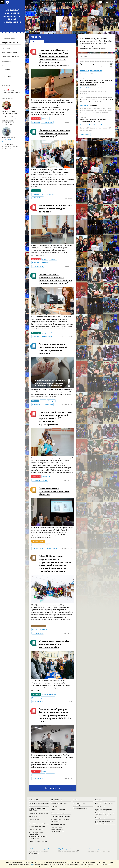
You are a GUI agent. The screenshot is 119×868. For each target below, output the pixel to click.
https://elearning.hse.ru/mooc (97, 849)
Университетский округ (59, 824)
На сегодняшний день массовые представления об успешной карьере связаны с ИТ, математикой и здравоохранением (55, 418)
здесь (108, 862)
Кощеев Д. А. (85, 71)
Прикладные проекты (80, 808)
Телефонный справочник (37, 826)
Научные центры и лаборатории (79, 804)
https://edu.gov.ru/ (64, 849)
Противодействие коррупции (39, 813)
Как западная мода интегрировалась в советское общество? (54, 491)
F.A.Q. (4, 73)
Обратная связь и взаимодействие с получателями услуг (57, 829)
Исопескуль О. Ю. (96, 71)
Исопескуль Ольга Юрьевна (11, 118)
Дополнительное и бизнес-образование (60, 820)
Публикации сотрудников (103, 810)
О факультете (6, 66)
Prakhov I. (92, 125)
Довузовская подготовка (59, 803)
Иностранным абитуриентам (60, 816)
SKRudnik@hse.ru (7, 144)
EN (103, 2)
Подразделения (34, 820)
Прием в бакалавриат (58, 810)
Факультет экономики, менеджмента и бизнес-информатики (12, 16)
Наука (4, 80)
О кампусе (34, 800)
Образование (6, 76)
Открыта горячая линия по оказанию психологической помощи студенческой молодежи (53, 349)
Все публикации (85, 134)
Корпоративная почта (102, 818)
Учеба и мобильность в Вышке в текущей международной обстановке (55, 209)
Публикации (85, 57)
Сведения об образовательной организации (39, 804)
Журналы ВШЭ (100, 806)
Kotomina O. (84, 105)
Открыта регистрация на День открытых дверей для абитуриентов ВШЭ (55, 644)
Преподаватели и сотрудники (39, 823)
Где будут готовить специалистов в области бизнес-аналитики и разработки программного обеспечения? (55, 278)
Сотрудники (6, 69)
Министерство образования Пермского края (104, 822)
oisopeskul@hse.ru (8, 121)
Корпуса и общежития (36, 829)
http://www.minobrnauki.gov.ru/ (39, 849)
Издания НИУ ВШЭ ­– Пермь (104, 803)
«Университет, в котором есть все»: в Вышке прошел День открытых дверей (55, 133)
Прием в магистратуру (58, 813)
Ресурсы (99, 800)
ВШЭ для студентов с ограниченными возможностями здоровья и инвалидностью (38, 835)
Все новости (53, 788)
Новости (36, 37)
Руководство (33, 816)
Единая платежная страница (38, 841)
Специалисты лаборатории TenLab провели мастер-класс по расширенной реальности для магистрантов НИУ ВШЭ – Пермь (55, 715)
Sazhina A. (99, 125)
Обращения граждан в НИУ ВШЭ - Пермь (38, 809)
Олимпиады (55, 806)
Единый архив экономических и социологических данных (105, 814)
